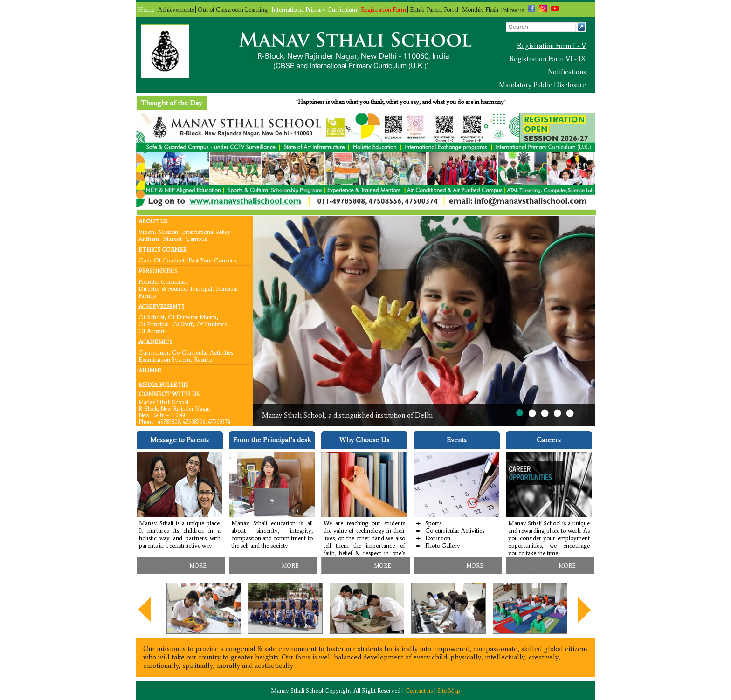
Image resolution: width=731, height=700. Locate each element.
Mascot (172, 238)
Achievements (176, 10)
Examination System (164, 359)
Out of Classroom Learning (233, 10)
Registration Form (383, 10)
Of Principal (154, 324)
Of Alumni (152, 331)
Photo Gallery (443, 546)
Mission (168, 231)
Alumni (150, 371)
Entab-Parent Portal (434, 10)
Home (146, 10)
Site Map (449, 690)
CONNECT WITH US (169, 394)
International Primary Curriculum (314, 10)
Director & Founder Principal (175, 288)
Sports (433, 523)
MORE (198, 566)
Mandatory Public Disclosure (542, 85)
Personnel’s (158, 271)
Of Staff (183, 324)
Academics (155, 342)
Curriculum (153, 352)
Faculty (148, 295)
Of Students (211, 324)
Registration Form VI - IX (548, 59)
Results (203, 359)
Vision (146, 231)
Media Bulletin (163, 385)
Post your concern (212, 260)
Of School (151, 317)
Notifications (567, 72)
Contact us (419, 690)
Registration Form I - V (552, 46)
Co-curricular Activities (203, 352)
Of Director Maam (192, 317)
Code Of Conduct (162, 260)
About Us (153, 221)
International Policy (206, 231)
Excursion (438, 538)
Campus (196, 238)
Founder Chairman (162, 281)
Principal (227, 288)
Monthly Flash (480, 10)
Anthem (149, 238)
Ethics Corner (162, 250)
